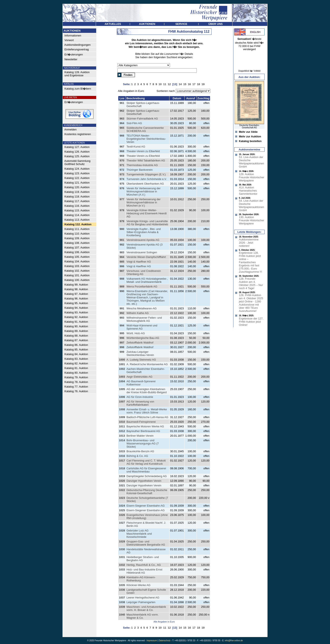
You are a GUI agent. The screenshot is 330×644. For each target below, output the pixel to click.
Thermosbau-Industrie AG (142, 165)
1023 (122, 498)
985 (122, 262)
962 (122, 111)
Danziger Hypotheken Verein (144, 481)
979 (122, 221)
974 (122, 179)
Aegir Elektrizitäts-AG (140, 377)
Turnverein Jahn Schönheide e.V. (147, 179)
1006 (122, 397)
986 (122, 266)
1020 (122, 481)
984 (122, 257)
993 (122, 318)
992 (122, 313)
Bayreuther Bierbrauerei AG (143, 431)
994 (122, 325)
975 (122, 184)
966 (122, 136)
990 (122, 291)
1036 (122, 590)
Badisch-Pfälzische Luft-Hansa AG (147, 417)
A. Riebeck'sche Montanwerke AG (147, 364)
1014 (122, 440)
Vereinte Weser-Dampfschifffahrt (146, 257)
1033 (122, 570)
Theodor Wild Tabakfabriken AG (146, 160)
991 (122, 308)
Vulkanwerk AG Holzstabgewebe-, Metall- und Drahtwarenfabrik (147, 280)
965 (122, 128)
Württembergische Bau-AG (143, 338)
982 (122, 245)
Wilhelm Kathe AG (138, 313)
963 (122, 119)
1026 (122, 515)
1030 (122, 549)
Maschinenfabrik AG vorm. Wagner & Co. (142, 616)
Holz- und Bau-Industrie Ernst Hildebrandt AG (144, 571)
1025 (122, 510)
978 (122, 210)
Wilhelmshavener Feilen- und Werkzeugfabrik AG (144, 319)
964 (122, 123)
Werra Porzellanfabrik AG (142, 286)
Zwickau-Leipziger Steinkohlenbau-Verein (140, 353)
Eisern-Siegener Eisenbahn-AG (146, 506)
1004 (122, 381)
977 (122, 199)
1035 (122, 585)
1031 (122, 557)
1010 (122, 422)
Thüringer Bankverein (140, 170)
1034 (122, 577)
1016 (122, 456)
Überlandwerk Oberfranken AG (145, 184)
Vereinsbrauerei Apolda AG (143, 240)
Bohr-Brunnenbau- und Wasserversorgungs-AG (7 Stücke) (143, 443)
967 (122, 147)
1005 (122, 389)
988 (122, 279)
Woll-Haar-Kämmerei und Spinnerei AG (142, 327)
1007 (122, 402)
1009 (122, 417)
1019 (122, 476)
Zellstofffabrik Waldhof (140, 343)
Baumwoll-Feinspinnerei (141, 422)
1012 (122, 431)
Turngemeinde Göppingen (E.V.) (146, 174)
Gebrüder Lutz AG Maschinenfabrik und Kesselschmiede (139, 534)
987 (122, 271)
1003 (122, 377)
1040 (122, 615)
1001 (122, 364)
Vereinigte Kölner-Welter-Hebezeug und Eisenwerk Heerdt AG (147, 213)
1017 (122, 461)
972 (122, 170)
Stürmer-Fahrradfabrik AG (142, 119)
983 (122, 252)
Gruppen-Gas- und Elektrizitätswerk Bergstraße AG (146, 543)
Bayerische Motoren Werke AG (145, 426)
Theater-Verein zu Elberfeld (143, 151)
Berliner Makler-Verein (140, 436)
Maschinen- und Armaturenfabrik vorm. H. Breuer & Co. (146, 608)
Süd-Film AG (134, 123)
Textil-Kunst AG (136, 147)
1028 (122, 531)
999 (122, 352)
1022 (122, 490)
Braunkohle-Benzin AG (140, 451)
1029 (122, 541)
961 (122, 103)
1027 (122, 523)
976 (122, 188)
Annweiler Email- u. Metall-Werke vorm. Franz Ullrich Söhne (147, 411)
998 (122, 347)
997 (122, 343)
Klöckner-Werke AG (138, 585)
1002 (122, 369)
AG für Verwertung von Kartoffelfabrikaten (140, 403)
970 (122, 160)
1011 (122, 426)
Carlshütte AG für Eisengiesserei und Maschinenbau (146, 470)
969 (122, 156)
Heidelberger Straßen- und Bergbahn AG (143, 559)
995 (122, 333)
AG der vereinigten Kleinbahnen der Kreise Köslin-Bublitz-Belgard (147, 391)
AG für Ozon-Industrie (140, 397)
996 (122, 338)
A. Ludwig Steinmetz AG (141, 360)
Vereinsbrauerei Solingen (142, 252)
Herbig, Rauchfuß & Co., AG (144, 565)
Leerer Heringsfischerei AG (143, 598)
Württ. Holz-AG (136, 333)
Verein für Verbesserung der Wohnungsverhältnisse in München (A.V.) (144, 191)
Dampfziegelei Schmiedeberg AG (147, 476)
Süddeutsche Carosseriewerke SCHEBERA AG (145, 129)
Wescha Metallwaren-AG (142, 308)
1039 (122, 607)
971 (122, 165)
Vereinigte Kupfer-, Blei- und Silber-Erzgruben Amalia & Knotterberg (144, 232)
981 (122, 240)
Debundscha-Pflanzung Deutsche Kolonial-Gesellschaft (147, 492)
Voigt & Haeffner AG (139, 262)
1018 (122, 468)
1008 (122, 409)
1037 (122, 598)
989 (122, 286)
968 (122, 151)
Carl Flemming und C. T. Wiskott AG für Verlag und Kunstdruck (146, 462)
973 (122, 174)
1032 (122, 565)
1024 (122, 506)
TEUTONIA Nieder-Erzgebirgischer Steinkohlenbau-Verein (146, 139)
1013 (122, 436)
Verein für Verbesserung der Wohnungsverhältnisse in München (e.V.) (144, 202)
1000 (122, 360)
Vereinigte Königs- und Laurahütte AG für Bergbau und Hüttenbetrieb (147, 223)
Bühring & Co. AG (137, 456)
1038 (122, 602)
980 (122, 229)
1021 (122, 485)
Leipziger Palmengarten (141, 602)
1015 (122, 451)
